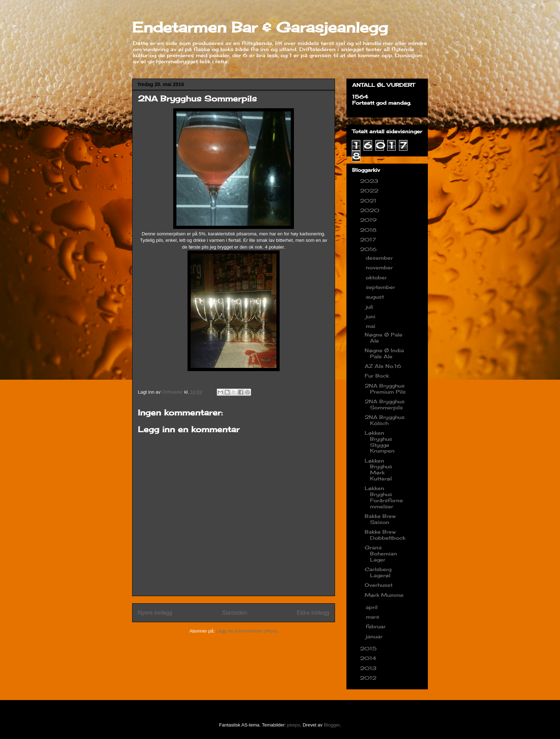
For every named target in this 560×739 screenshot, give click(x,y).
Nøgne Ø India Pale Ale (384, 353)
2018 (369, 230)
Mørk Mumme (384, 595)
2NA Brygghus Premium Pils (385, 389)
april (372, 607)
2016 (369, 249)
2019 (369, 220)
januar (375, 636)
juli (370, 307)
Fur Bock (377, 376)
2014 (369, 658)
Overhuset (379, 585)
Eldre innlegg (313, 613)
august (376, 297)
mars (373, 617)
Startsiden (234, 613)
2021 (369, 201)
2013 (369, 668)
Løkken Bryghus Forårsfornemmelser (384, 497)
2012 (369, 678)
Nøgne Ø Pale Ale (384, 338)
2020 (371, 210)
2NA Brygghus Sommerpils (385, 404)
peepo (294, 725)
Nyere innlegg (155, 613)
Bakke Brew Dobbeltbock (385, 535)
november (380, 267)
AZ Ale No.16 (383, 366)
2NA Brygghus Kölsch (385, 420)
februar (377, 626)
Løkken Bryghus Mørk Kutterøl (378, 470)
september (381, 287)
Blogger (332, 725)
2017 (369, 239)
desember (380, 258)
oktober (377, 277)
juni (371, 316)
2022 (370, 191)
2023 (370, 181)
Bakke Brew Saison (380, 519)
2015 (369, 648)
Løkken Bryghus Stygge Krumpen (380, 442)
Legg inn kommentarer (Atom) (247, 631)
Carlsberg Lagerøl (378, 572)
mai (371, 326)
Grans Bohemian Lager (381, 553)
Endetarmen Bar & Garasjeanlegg (260, 27)
